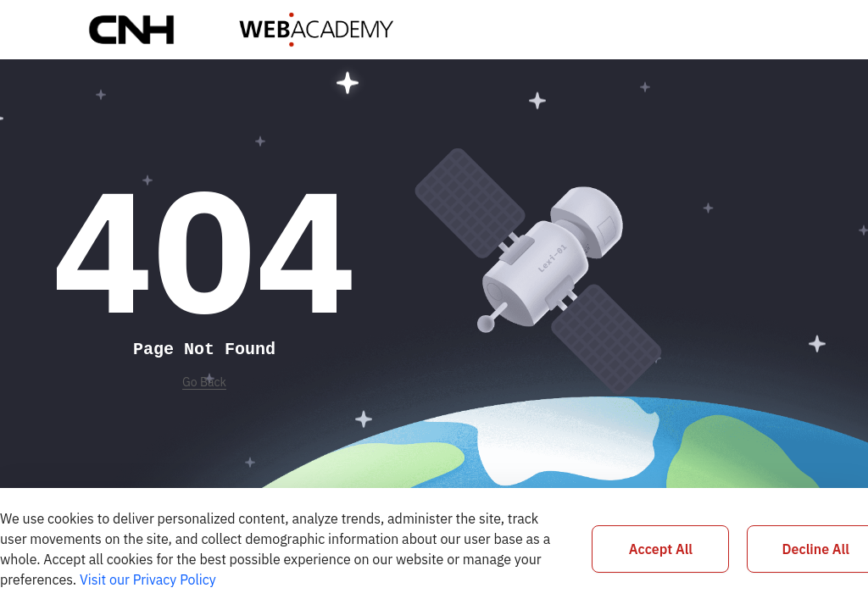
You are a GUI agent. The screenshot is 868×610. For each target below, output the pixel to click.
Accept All (661, 549)
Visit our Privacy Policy (148, 579)
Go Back (204, 382)
